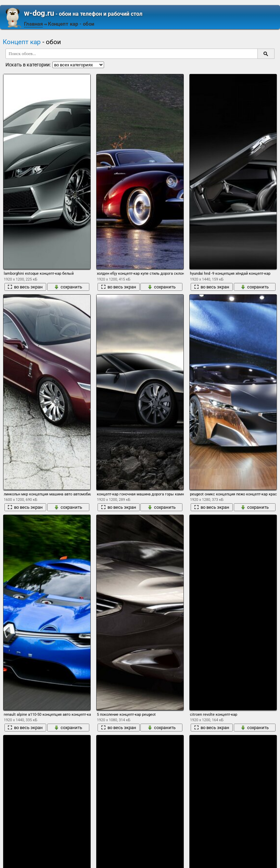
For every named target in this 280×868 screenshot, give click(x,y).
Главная (33, 24)
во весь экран (25, 287)
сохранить (68, 287)
